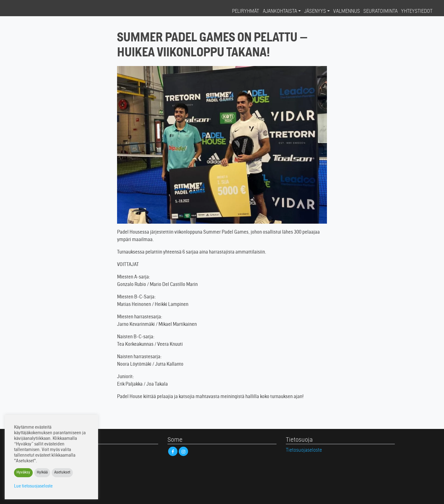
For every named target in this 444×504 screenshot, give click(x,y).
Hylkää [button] (42, 473)
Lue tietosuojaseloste (33, 486)
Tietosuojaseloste (304, 450)
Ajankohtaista (280, 12)
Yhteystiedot (417, 12)
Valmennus (347, 12)
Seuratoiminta (380, 12)
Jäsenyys (315, 12)
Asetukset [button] (62, 473)
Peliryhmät (246, 12)
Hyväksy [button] (23, 473)
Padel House (30, 11)
